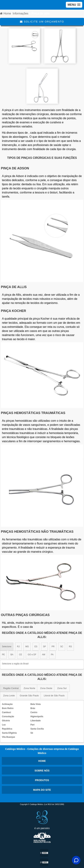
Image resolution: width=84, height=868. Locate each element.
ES (36, 647)
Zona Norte (29, 688)
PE (3, 655)
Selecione (7, 647)
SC (62, 647)
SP (44, 647)
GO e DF (32, 655)
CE (21, 655)
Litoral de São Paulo (54, 696)
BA (12, 655)
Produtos (42, 780)
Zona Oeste (46, 688)
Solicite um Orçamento (42, 22)
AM (44, 655)
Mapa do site (42, 790)
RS (70, 647)
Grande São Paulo (29, 696)
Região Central (11, 688)
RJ (18, 647)
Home (42, 761)
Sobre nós (42, 771)
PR (53, 647)
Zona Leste (9, 696)
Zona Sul (62, 688)
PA (52, 655)
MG (27, 647)
